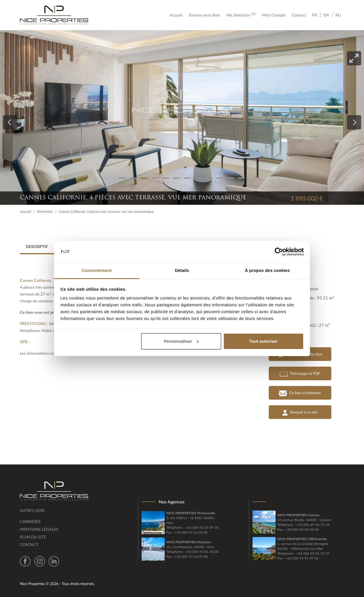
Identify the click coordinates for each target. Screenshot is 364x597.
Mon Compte (274, 15)
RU (338, 15)
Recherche (45, 211)
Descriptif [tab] (37, 246)
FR (316, 15)
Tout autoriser (264, 341)
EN (326, 15)
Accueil (178, 15)
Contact (299, 15)
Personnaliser (181, 341)
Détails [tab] (182, 270)
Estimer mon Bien (204, 15)
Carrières (30, 521)
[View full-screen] (354, 58)
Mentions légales (39, 529)
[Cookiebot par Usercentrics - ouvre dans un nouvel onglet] (279, 252)
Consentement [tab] (97, 270)
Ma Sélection (241, 15)
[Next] (354, 122)
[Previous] (10, 122)
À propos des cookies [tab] (267, 270)
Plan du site (33, 537)
